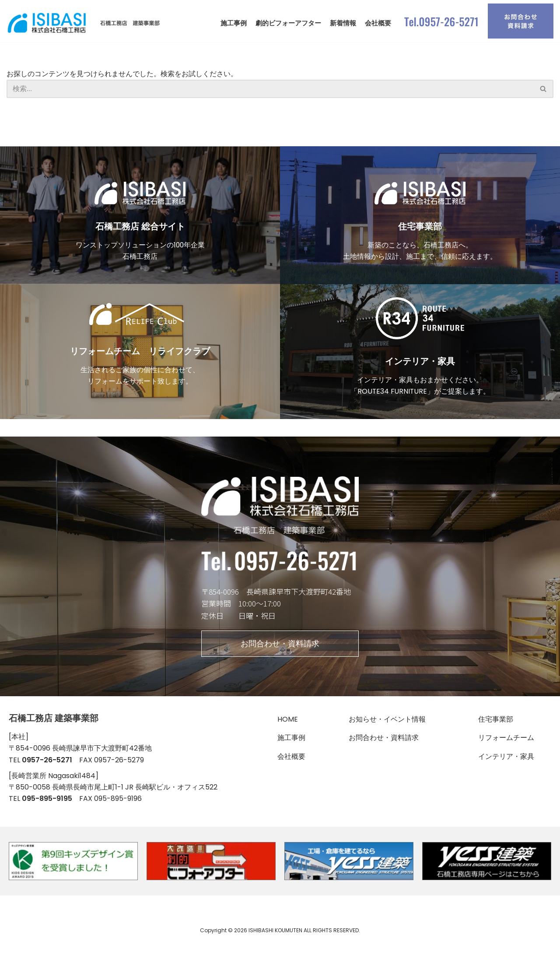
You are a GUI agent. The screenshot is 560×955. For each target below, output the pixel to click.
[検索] (270, 91)
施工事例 (234, 23)
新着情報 (343, 23)
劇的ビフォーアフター (288, 23)
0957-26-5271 (47, 770)
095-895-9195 (47, 810)
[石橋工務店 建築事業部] (85, 23)
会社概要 (378, 23)
